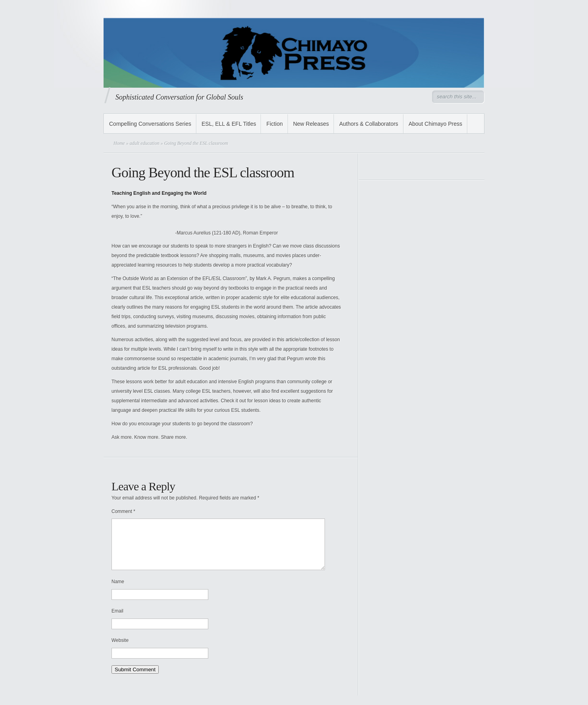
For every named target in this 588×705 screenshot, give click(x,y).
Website (120, 650)
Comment (123, 511)
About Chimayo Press (435, 124)
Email (117, 620)
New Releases (311, 124)
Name (118, 591)
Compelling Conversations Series (150, 124)
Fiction (274, 124)
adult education (145, 143)
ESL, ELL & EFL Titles (229, 124)
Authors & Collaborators (369, 124)
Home (119, 143)
